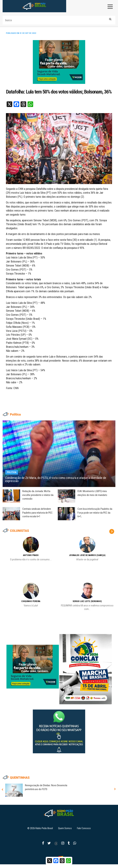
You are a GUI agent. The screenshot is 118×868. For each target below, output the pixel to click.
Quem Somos (65, 828)
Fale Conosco (84, 828)
